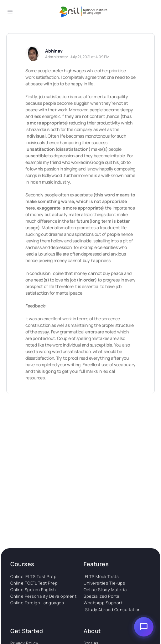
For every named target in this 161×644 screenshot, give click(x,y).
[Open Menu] (10, 13)
